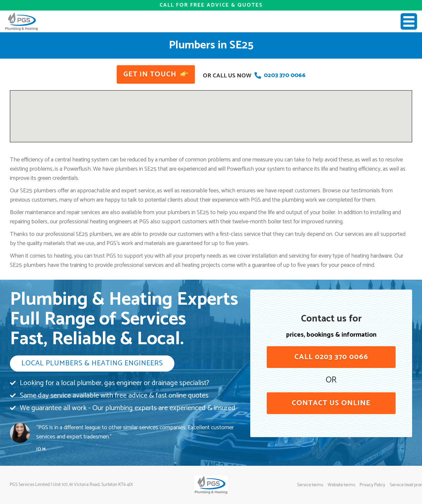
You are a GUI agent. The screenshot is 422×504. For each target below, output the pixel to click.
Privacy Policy (372, 485)
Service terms (310, 485)
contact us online (331, 403)
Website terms (341, 485)
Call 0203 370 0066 (331, 357)
